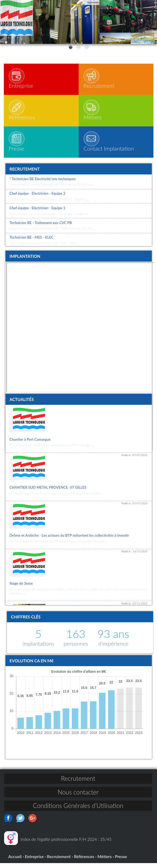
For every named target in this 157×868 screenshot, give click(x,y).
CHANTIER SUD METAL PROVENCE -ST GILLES (48, 492)
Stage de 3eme (21, 588)
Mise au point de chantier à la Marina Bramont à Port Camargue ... (52, 450)
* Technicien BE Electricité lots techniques (43, 184)
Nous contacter (78, 797)
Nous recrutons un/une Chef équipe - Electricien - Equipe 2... (49, 204)
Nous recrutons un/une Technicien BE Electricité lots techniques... (52, 189)
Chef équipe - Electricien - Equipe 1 (38, 213)
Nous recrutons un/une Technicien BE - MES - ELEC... (44, 248)
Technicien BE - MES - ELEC (32, 242)
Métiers (105, 861)
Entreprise (34, 861)
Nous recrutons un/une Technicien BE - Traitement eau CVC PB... (52, 233)
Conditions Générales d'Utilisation (78, 811)
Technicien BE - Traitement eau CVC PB (41, 228)
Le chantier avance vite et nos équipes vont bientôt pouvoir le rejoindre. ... (57, 498)
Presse (121, 861)
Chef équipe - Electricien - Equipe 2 (38, 198)
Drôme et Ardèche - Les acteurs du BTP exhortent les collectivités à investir (69, 540)
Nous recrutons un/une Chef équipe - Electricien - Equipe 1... (49, 219)
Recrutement (78, 783)
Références (84, 861)
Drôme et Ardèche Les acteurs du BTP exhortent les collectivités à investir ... (58, 546)
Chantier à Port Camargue (30, 444)
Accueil (15, 861)
